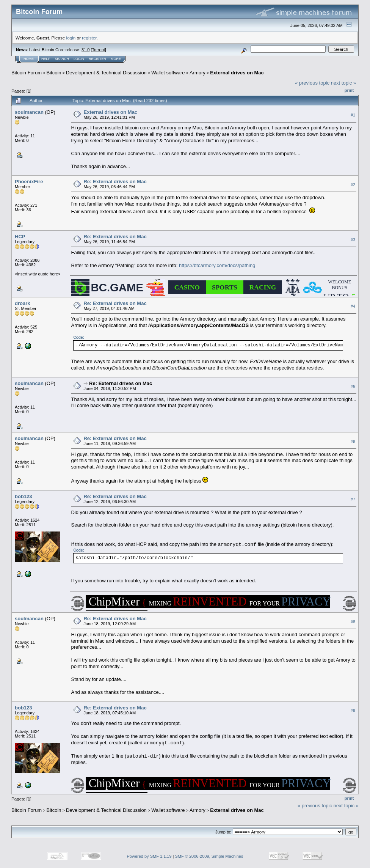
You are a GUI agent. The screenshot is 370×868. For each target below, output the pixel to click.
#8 (353, 622)
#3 (353, 240)
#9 (353, 711)
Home (29, 59)
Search (62, 59)
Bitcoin (54, 73)
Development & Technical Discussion (106, 73)
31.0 (85, 50)
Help (46, 59)
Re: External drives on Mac (115, 182)
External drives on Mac (237, 73)
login (71, 38)
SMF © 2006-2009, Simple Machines (209, 856)
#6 (353, 442)
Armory (198, 73)
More (116, 59)
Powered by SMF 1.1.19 (149, 856)
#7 (353, 500)
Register (97, 59)
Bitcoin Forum (27, 73)
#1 (353, 115)
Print (349, 90)
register (89, 38)
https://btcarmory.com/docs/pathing (217, 265)
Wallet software (168, 73)
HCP (20, 237)
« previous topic (312, 83)
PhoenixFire (29, 182)
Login (79, 59)
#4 (353, 306)
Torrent (99, 50)
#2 (353, 185)
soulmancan (29, 112)
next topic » (344, 83)
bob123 (24, 496)
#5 (353, 387)
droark (22, 303)
